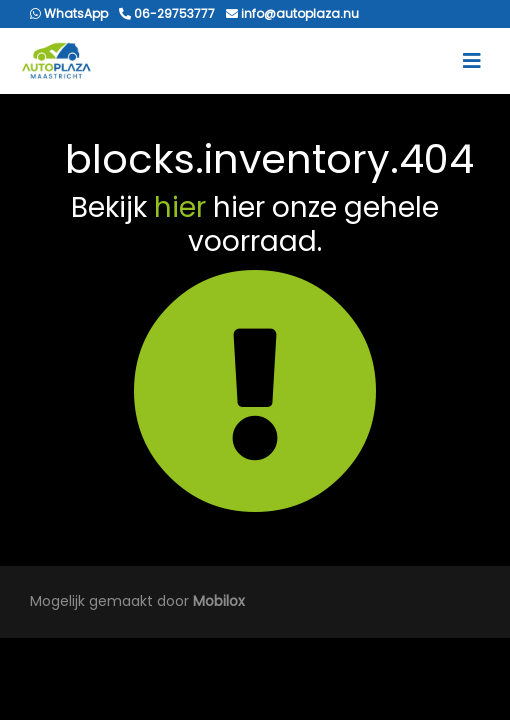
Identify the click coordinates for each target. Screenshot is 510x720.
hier (180, 207)
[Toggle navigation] (472, 61)
